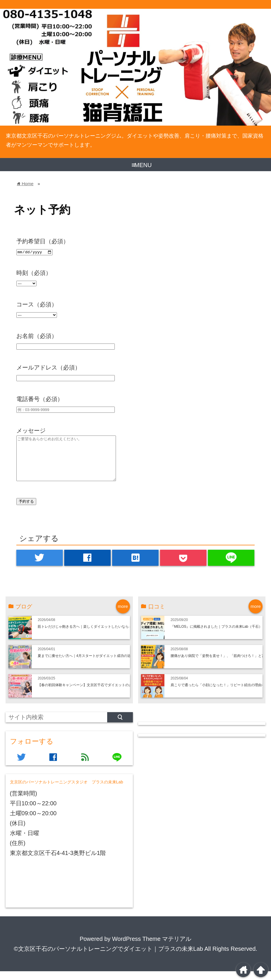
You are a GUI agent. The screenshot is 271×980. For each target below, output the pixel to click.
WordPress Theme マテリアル (152, 948)
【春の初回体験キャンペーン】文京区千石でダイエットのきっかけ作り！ (95, 694)
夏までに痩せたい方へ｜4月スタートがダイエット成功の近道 (86, 665)
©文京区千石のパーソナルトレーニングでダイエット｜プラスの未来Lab (108, 958)
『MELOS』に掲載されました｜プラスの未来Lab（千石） (216, 635)
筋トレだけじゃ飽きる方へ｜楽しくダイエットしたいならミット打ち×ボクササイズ (104, 635)
